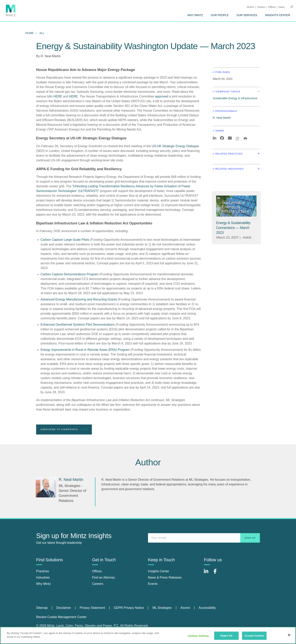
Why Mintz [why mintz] (43, 584)
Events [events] (153, 584)
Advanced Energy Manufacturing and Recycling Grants (79, 299)
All (42, 33)
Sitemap (42, 608)
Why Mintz (195, 15)
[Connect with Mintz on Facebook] (217, 573)
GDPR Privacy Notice (129, 608)
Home (29, 33)
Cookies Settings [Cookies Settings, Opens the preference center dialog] (198, 636)
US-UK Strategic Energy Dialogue (175, 146)
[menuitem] (195, 15)
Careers (261, 7)
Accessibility (207, 608)
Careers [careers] (98, 584)
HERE (58, 96)
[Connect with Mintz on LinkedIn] (208, 573)
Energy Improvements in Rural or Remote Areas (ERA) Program (85, 350)
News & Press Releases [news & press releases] (165, 577)
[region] (148, 635)
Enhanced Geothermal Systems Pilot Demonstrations (78, 325)
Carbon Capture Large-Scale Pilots (65, 240)
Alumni (250, 7)
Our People (220, 15)
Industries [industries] (43, 577)
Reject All (226, 636)
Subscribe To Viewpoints (64, 429)
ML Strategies (162, 608)
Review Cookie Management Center (61, 617)
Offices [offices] (97, 571)
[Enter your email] (204, 538)
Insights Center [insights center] (159, 571)
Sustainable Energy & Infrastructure (235, 98)
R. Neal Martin (51, 56)
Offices (272, 7)
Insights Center (278, 15)
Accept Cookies (254, 636)
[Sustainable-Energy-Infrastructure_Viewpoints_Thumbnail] (236, 206)
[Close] (289, 635)
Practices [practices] (43, 571)
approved (162, 96)
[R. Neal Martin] (46, 487)
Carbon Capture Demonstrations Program (70, 274)
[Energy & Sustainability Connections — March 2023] (233, 228)
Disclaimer (64, 608)
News (281, 7)
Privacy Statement (92, 608)
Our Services (247, 15)
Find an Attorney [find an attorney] (104, 577)
